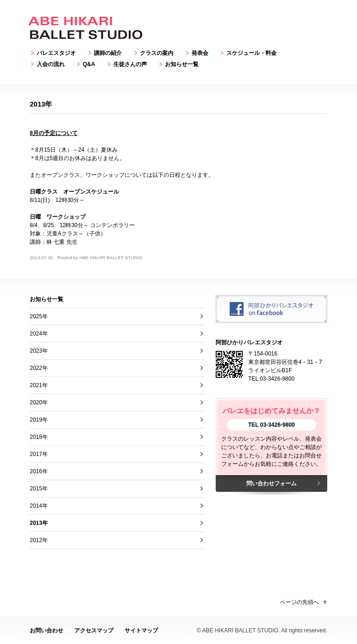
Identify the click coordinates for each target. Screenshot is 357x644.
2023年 (39, 351)
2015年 (39, 489)
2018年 (39, 437)
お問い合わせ (46, 631)
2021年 (39, 385)
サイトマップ (141, 631)
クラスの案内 (157, 53)
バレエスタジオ (56, 53)
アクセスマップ (94, 631)
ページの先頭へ (299, 602)
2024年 (39, 334)
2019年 (39, 420)
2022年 (39, 368)
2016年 (39, 471)
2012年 (39, 540)
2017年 (39, 454)
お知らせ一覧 (182, 64)
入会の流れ (51, 64)
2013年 (39, 523)
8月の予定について (54, 133)
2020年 (39, 402)
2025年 (39, 316)
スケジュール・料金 (251, 53)
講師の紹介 (108, 53)
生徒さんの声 (130, 64)
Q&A (89, 64)
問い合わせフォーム (271, 483)
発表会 (200, 53)
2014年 (39, 506)
